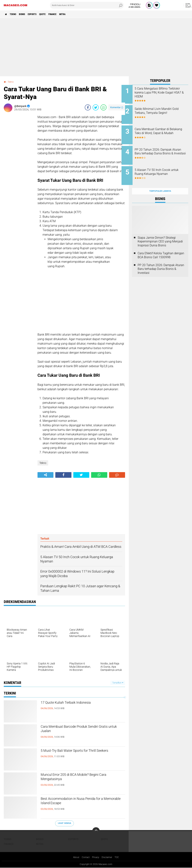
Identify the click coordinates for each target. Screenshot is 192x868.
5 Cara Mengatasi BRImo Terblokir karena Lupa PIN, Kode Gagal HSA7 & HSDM (163, 92)
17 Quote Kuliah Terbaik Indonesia (77, 703)
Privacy (96, 857)
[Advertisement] (96, 47)
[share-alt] (45, 475)
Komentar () (117, 107)
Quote (54, 14)
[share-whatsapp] (103, 107)
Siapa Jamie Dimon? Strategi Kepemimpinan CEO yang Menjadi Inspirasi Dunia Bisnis (160, 233)
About (74, 857)
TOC (119, 857)
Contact (84, 857)
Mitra (80, 14)
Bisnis (28, 14)
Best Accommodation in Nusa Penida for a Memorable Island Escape (80, 803)
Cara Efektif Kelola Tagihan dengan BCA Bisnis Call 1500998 (161, 247)
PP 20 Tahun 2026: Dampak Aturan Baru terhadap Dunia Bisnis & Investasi (164, 149)
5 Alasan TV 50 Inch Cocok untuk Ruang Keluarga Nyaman (163, 168)
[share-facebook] (88, 107)
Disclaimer (109, 857)
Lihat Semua (64, 823)
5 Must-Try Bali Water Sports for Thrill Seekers (80, 755)
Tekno (16, 14)
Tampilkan (118, 683)
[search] (87, 5)
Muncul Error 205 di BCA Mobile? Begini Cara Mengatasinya (82, 779)
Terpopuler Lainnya (160, 183)
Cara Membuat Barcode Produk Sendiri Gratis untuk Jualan (82, 731)
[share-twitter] (96, 107)
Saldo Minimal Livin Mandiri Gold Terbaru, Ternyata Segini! (165, 109)
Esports (41, 14)
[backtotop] (96, 831)
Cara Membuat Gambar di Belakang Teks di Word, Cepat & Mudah (165, 130)
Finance (67, 14)
